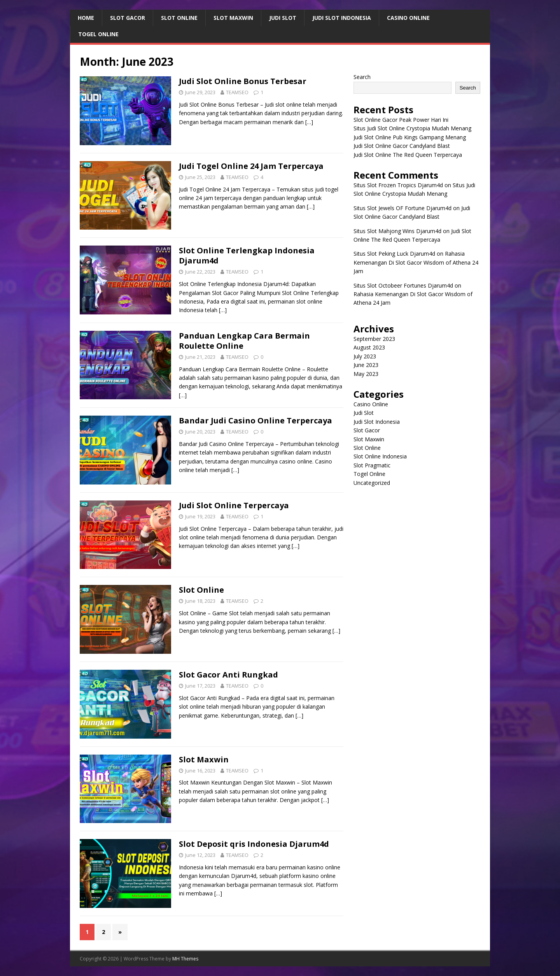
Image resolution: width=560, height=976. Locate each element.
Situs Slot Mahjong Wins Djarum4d (397, 231)
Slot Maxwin (233, 18)
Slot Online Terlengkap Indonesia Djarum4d (247, 255)
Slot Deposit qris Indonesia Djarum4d (254, 844)
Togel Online (98, 34)
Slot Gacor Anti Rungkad (228, 675)
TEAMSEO (237, 92)
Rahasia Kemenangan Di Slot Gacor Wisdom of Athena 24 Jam (416, 262)
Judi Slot (283, 18)
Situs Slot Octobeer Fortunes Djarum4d (403, 285)
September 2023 (374, 339)
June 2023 (366, 365)
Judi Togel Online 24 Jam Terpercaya (251, 166)
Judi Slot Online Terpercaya (234, 505)
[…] (309, 122)
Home (86, 18)
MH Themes (185, 959)
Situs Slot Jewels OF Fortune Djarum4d (402, 208)
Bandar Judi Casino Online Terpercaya (255, 420)
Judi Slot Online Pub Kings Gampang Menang (410, 137)
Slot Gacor (128, 18)
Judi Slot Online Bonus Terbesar (243, 81)
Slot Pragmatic (372, 465)
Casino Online (408, 18)
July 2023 (365, 356)
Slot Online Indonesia (380, 456)
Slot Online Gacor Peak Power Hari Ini (401, 120)
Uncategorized (372, 483)
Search (362, 77)
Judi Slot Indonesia (342, 18)
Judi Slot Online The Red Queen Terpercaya (408, 155)
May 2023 (366, 374)
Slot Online (179, 18)
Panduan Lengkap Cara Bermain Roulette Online (244, 341)
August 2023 (369, 347)
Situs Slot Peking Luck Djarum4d (394, 254)
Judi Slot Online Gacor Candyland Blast (402, 146)
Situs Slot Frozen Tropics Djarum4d (398, 185)
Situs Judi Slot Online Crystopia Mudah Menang (412, 128)
